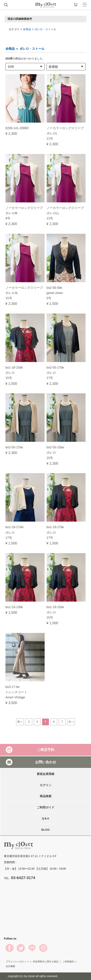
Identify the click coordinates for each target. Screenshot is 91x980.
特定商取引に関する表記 (46, 962)
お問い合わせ (46, 762)
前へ (20, 722)
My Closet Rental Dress (46, 5)
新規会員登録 (46, 774)
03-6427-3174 (23, 878)
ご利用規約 (68, 962)
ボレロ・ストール (45, 29)
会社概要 (10, 966)
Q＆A (46, 818)
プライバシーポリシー (17, 962)
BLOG (45, 830)
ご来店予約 (46, 750)
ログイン (46, 785)
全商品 (27, 29)
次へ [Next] (71, 722)
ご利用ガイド (46, 807)
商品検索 (46, 796)
